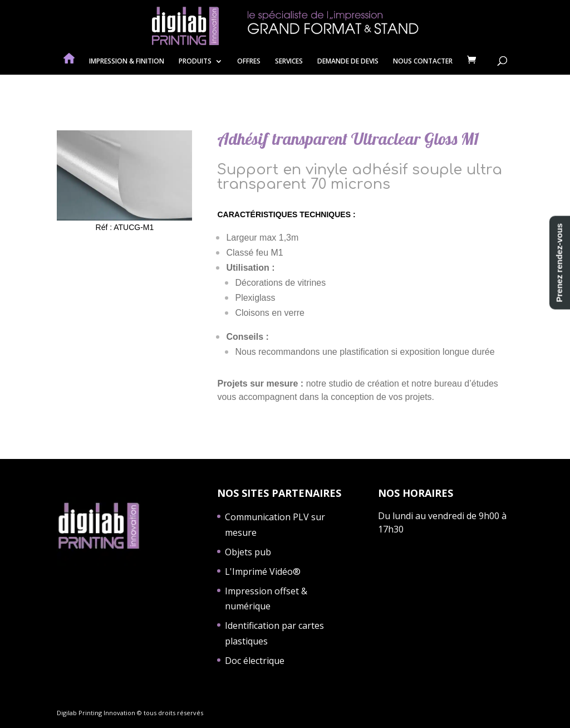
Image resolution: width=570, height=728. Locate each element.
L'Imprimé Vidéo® (263, 571)
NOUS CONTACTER (423, 62)
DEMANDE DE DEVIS (348, 62)
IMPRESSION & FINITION (127, 62)
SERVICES (289, 62)
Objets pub (248, 552)
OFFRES (249, 62)
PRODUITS (195, 62)
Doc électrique (255, 661)
